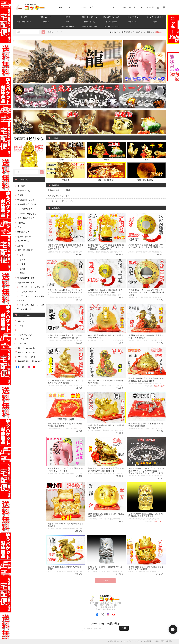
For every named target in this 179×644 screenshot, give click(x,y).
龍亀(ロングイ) (46, 17)
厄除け (22, 273)
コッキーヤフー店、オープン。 (62, 201)
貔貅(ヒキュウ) (90, 22)
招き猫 (68, 17)
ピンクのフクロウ (133, 17)
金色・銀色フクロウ (24, 22)
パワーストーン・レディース (32, 287)
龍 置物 (24, 17)
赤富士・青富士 (111, 22)
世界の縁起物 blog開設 (59, 190)
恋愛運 (22, 259)
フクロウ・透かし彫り (155, 17)
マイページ (101, 7)
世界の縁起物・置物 (89, 26)
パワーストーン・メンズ (30, 292)
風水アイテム (133, 22)
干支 (68, 22)
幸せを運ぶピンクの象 (111, 17)
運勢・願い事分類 (68, 26)
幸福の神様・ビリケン (90, 17)
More (105, 581)
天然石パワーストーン (111, 26)
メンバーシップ (87, 7)
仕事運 (22, 264)
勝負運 (22, 269)
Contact (113, 7)
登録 (124, 628)
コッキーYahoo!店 (128, 7)
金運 (21, 255)
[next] (117, 62)
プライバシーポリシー (28, 357)
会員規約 (169, 641)
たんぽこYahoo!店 (147, 7)
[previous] (18, 62)
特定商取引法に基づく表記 (30, 361)
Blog (70, 7)
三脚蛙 (155, 22)
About (62, 7)
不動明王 (46, 22)
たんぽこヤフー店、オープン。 (62, 196)
